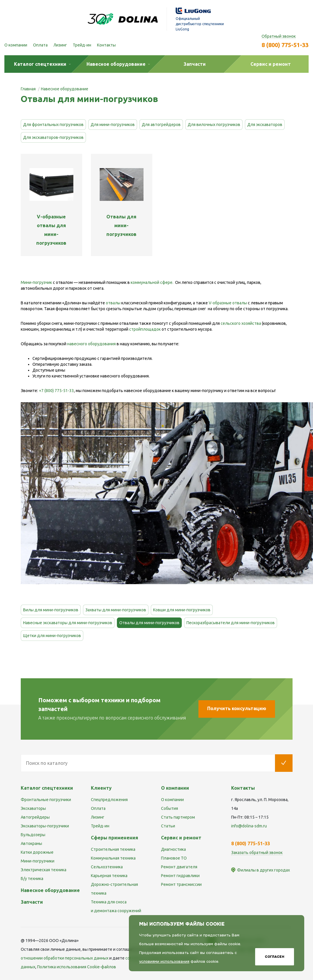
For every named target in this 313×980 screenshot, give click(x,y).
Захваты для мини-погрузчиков (116, 610)
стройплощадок (145, 329)
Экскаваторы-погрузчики (45, 826)
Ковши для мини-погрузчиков (182, 610)
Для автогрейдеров (161, 125)
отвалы (113, 303)
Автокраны (31, 843)
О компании (16, 45)
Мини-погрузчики (38, 861)
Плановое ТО (174, 858)
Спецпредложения (109, 800)
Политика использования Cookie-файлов (77, 967)
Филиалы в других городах (263, 870)
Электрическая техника (44, 870)
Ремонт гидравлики (180, 876)
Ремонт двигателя (179, 867)
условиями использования (164, 961)
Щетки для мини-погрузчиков (52, 636)
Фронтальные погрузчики (46, 800)
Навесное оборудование (50, 890)
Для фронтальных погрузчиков (53, 125)
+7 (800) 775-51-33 (56, 391)
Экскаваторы (33, 808)
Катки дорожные (37, 852)
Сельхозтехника (107, 867)
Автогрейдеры (35, 817)
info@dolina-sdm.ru (249, 826)
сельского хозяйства (241, 323)
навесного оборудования (91, 344)
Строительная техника (113, 849)
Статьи (168, 826)
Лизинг (60, 45)
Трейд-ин (82, 45)
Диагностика (173, 849)
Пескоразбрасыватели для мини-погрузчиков (231, 623)
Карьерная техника (109, 876)
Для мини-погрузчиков (113, 125)
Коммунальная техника (113, 858)
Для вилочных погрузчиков (214, 125)
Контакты (106, 45)
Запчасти (32, 902)
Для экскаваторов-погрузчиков (53, 137)
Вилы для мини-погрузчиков (51, 610)
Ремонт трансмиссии (181, 884)
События (170, 808)
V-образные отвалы (228, 303)
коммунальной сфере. (152, 282)
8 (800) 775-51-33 (285, 45)
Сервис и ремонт (181, 838)
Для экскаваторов (265, 125)
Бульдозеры (33, 835)
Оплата (40, 45)
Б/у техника (32, 879)
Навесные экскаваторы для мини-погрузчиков (68, 623)
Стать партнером (178, 817)
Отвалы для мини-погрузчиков (149, 623)
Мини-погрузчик (36, 282)
